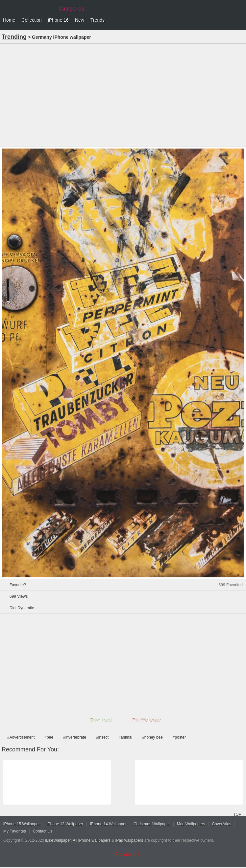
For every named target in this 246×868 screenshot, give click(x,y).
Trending (14, 37)
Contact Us (43, 831)
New (80, 20)
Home (9, 20)
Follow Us (127, 854)
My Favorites (15, 831)
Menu (239, 20)
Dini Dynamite (22, 608)
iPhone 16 (58, 20)
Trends (98, 20)
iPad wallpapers (129, 840)
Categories (71, 9)
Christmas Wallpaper (152, 824)
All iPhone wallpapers (92, 840)
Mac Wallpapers (191, 824)
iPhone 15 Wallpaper (22, 824)
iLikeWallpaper (58, 840)
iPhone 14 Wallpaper (108, 824)
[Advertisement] (123, 95)
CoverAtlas (221, 824)
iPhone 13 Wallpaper (65, 824)
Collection (31, 20)
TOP (237, 814)
